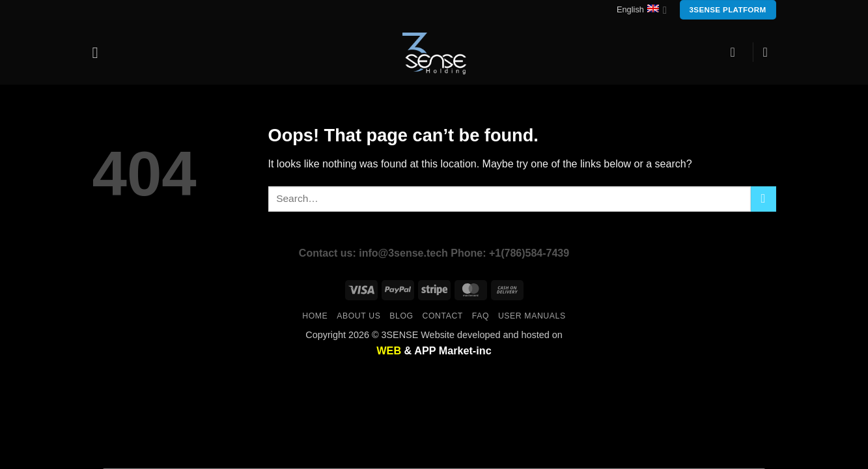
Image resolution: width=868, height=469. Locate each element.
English (642, 10)
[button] (100, 52)
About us (358, 316)
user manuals (532, 316)
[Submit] (763, 199)
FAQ (481, 316)
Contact (442, 316)
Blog (401, 316)
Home (315, 316)
